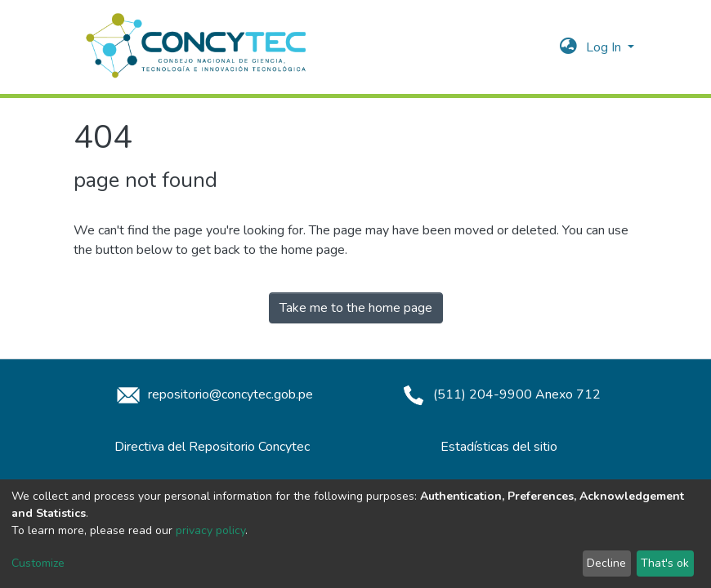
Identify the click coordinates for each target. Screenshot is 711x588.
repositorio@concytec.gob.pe (212, 394)
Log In (605, 47)
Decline (606, 563)
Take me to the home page (356, 308)
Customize (38, 563)
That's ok (665, 563)
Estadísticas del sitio (499, 447)
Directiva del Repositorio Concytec (212, 447)
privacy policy (210, 530)
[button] (568, 47)
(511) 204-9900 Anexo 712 (499, 394)
